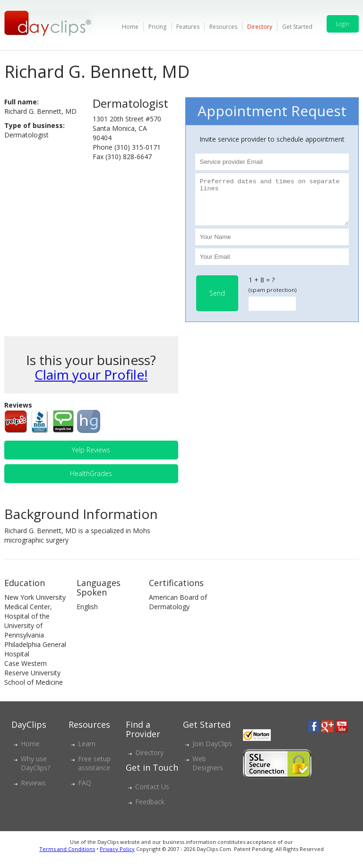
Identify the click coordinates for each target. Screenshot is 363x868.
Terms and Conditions (67, 857)
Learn (87, 752)
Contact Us (152, 795)
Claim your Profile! (91, 383)
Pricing (157, 27)
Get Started (297, 27)
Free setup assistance (94, 772)
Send (217, 302)
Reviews (33, 791)
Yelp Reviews (91, 458)
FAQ (85, 791)
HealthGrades (91, 482)
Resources (223, 27)
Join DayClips (212, 752)
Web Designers (208, 772)
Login (343, 24)
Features (188, 27)
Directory (260, 27)
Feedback (150, 810)
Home (130, 27)
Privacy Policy (117, 857)
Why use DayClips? (35, 772)
